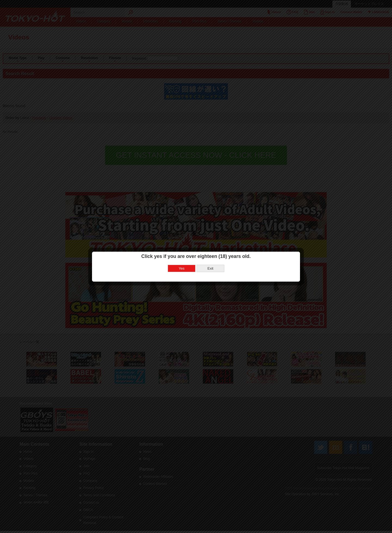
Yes (182, 254)
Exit (210, 254)
